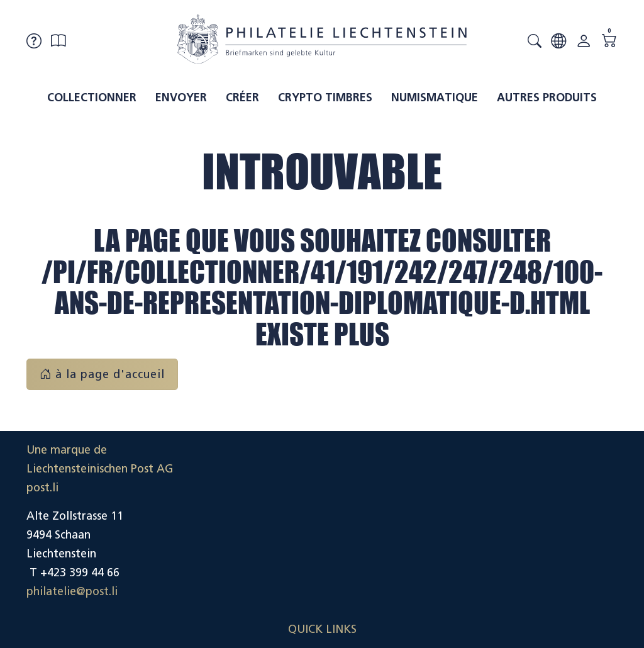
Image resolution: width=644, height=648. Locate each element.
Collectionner (92, 98)
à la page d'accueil (102, 374)
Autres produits (547, 98)
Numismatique (435, 98)
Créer (242, 98)
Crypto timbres (325, 98)
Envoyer (181, 98)
